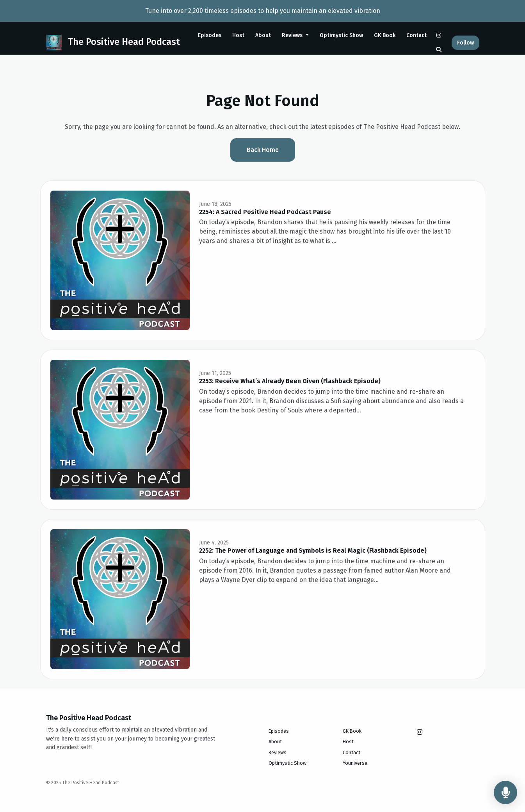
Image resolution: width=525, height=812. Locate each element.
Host (238, 35)
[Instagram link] (439, 35)
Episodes (210, 35)
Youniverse (355, 763)
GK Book (385, 35)
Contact (416, 35)
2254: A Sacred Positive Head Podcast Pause (265, 212)
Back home (263, 150)
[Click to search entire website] (439, 50)
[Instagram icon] (420, 732)
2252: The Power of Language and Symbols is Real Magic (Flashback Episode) (313, 551)
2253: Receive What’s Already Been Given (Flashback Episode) (290, 381)
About (263, 35)
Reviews (293, 35)
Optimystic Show (341, 35)
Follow (465, 43)
